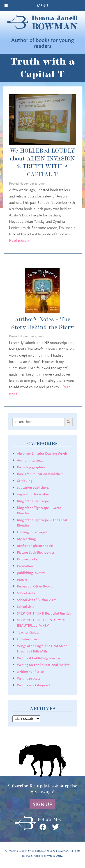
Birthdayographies (31, 467)
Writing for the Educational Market (43, 664)
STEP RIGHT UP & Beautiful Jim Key (44, 613)
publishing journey (31, 572)
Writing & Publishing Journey (39, 658)
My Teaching (26, 538)
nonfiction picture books (35, 545)
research (23, 579)
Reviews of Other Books (34, 586)
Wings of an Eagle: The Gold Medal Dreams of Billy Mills (43, 648)
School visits (26, 593)
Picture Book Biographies (36, 552)
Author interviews (30, 460)
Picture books (27, 559)
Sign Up (42, 804)
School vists (25, 606)
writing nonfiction (31, 671)
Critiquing (25, 480)
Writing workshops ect (34, 685)
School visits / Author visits (37, 599)
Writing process (29, 678)
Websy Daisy (55, 855)
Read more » (19, 240)
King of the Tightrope (33, 501)
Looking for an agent (32, 532)
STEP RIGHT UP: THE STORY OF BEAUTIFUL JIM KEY (41, 622)
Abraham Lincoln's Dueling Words (42, 453)
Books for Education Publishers (40, 473)
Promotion (25, 566)
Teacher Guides (28, 632)
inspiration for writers (33, 494)
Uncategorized (28, 639)
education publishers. (33, 487)
